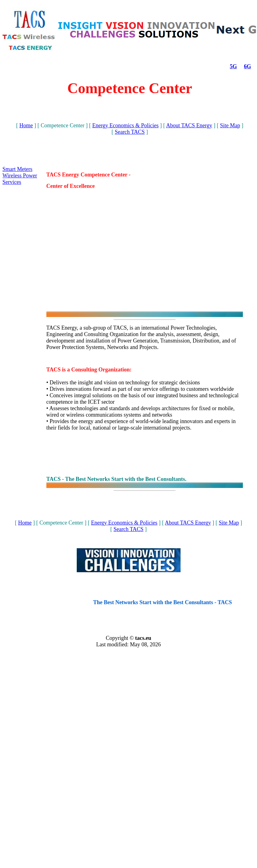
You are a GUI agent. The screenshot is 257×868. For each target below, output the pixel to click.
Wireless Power (20, 176)
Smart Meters (17, 169)
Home (26, 125)
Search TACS (130, 132)
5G (234, 66)
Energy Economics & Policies (125, 125)
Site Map (230, 125)
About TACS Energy (189, 125)
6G (248, 66)
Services (12, 182)
